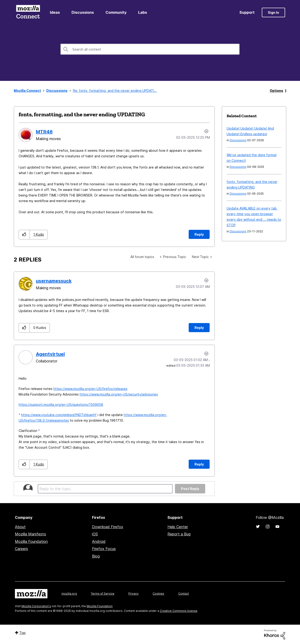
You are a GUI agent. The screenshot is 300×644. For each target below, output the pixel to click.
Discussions (83, 12)
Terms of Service (103, 594)
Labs (143, 12)
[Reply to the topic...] (105, 489)
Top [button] (22, 633)
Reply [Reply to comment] (199, 328)
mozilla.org (69, 594)
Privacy (133, 594)
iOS (95, 534)
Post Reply (190, 489)
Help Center (178, 527)
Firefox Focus (104, 549)
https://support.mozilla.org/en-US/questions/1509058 (61, 405)
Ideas (55, 12)
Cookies (158, 594)
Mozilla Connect (28, 12)
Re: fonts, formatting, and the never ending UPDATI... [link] (115, 91)
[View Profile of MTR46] (44, 132)
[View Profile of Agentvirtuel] (50, 354)
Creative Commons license (179, 611)
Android (99, 541)
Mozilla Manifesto (31, 534)
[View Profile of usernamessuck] (54, 281)
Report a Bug (179, 534)
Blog (96, 556)
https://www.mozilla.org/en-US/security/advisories (119, 394)
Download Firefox (108, 527)
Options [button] (276, 91)
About (20, 527)
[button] (24, 235)
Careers (21, 549)
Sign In (273, 12)
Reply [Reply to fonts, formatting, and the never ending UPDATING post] (199, 234)
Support (247, 12)
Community (116, 12)
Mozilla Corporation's (36, 606)
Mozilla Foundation (31, 541)
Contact (184, 594)
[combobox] (150, 49)
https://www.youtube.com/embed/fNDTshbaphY (59, 415)
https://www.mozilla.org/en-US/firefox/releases (90, 389)
